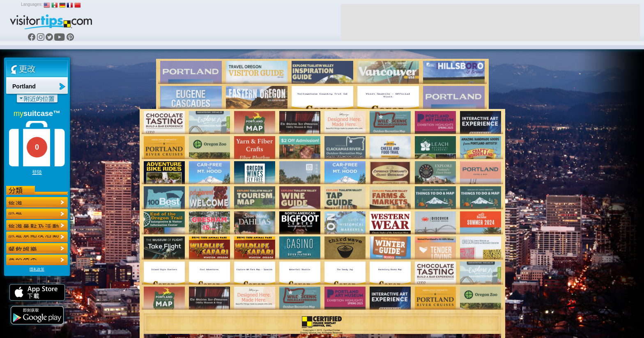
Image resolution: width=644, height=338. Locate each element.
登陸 (37, 172)
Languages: (32, 4)
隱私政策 (37, 269)
